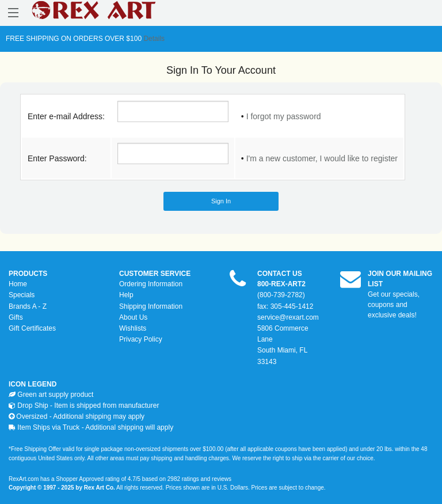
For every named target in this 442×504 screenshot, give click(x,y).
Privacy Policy (141, 339)
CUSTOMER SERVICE (155, 274)
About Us (133, 317)
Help (126, 295)
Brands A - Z (28, 306)
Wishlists (133, 328)
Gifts (16, 317)
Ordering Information (151, 284)
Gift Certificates (32, 328)
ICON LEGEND (33, 384)
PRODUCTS (28, 274)
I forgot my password (284, 116)
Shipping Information (151, 306)
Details (153, 39)
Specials (22, 295)
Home (18, 284)
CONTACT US (280, 274)
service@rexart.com (288, 317)
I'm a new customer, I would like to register (322, 158)
